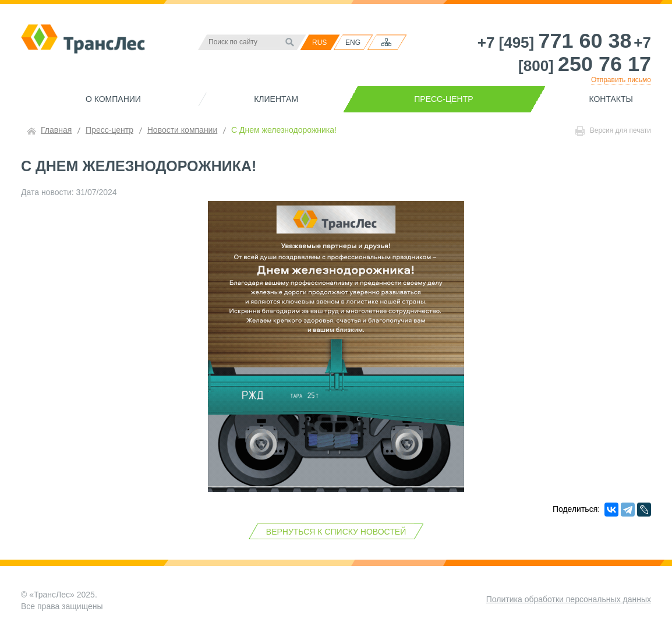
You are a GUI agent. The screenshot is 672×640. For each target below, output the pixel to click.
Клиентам (276, 99)
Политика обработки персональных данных (569, 599)
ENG (353, 43)
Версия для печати (613, 131)
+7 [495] (555, 43)
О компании (113, 99)
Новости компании (183, 130)
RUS (319, 43)
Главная (56, 130)
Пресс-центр (443, 99)
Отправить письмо (621, 80)
